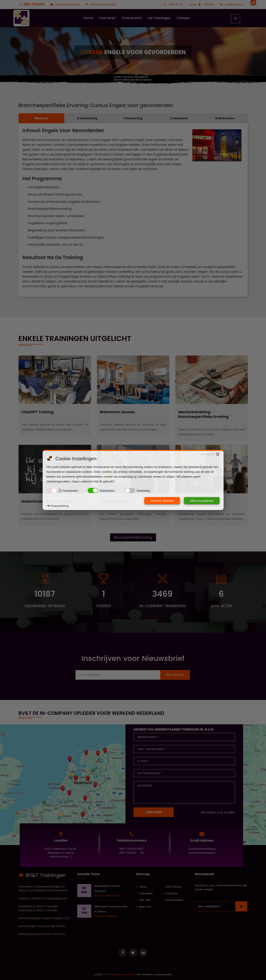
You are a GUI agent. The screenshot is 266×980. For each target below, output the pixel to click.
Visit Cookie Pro (208, 454)
